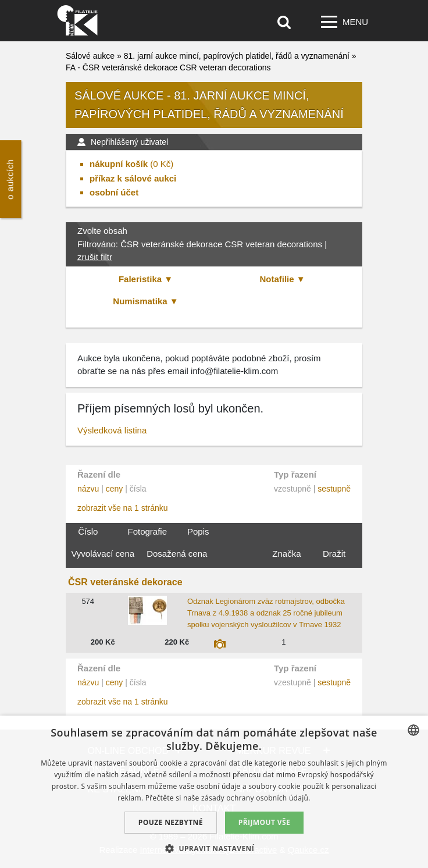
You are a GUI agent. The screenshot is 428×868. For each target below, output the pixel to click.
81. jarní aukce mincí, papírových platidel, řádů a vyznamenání (237, 56)
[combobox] (413, 730)
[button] (214, 848)
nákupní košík (119, 164)
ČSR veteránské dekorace (125, 582)
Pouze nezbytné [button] (171, 822)
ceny (115, 489)
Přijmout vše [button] (264, 822)
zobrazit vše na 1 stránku (123, 508)
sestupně (334, 489)
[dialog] (214, 792)
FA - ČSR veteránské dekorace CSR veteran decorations (168, 67)
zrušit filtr (95, 257)
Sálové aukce (90, 56)
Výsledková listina (112, 430)
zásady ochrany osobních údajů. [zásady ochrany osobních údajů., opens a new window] (256, 798)
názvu (88, 489)
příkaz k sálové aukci (133, 178)
